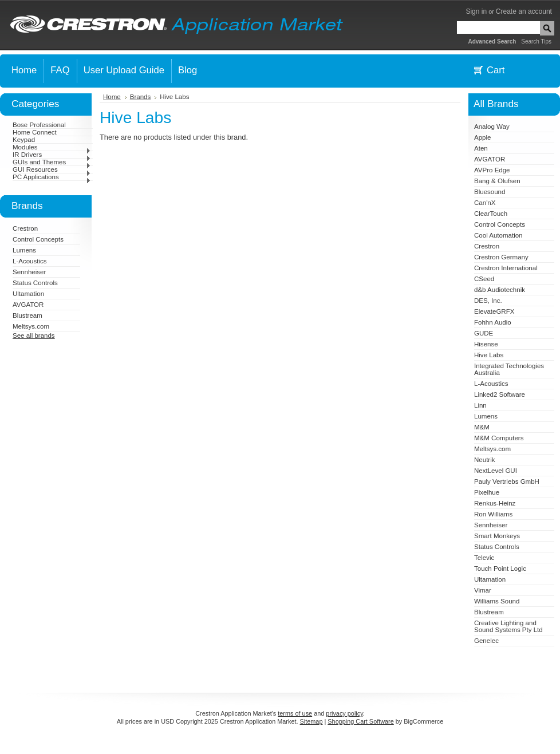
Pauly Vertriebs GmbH (507, 481)
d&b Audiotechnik (500, 290)
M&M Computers (499, 438)
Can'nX (485, 203)
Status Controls (35, 283)
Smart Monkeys (497, 536)
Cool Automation (498, 235)
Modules (52, 147)
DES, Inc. (488, 301)
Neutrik (484, 460)
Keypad (24, 140)
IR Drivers (52, 155)
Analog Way (492, 127)
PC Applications (52, 177)
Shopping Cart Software (360, 721)
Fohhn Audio (493, 322)
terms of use (295, 713)
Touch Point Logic (500, 569)
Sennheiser (29, 272)
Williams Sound (497, 601)
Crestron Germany (501, 257)
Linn (480, 405)
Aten (481, 148)
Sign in (476, 11)
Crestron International (506, 268)
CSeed (484, 279)
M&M (482, 427)
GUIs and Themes (52, 162)
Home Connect (35, 132)
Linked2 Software (500, 394)
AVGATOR (28, 305)
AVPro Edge (492, 170)
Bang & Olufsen (497, 181)
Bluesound (490, 192)
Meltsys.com (31, 326)
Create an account (524, 11)
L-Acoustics (30, 261)
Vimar (483, 590)
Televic (484, 558)
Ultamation (28, 294)
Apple (482, 137)
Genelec (486, 641)
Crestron (25, 228)
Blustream (27, 315)
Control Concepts (38, 239)
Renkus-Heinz (495, 503)
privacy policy (344, 713)
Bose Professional (39, 125)
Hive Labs (489, 355)
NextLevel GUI (496, 471)
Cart (496, 70)
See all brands (34, 335)
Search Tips (536, 42)
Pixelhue (487, 492)
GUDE (484, 333)
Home (112, 97)
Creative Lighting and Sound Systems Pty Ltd (508, 626)
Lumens (24, 250)
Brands (141, 97)
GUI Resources (52, 169)
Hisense (486, 344)
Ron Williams (493, 514)
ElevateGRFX (494, 311)
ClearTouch (491, 214)
